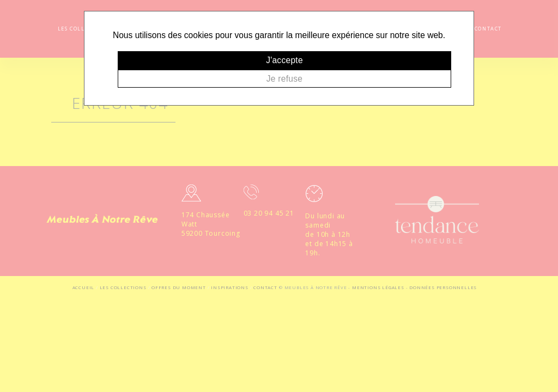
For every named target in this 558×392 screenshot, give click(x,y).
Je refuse (284, 79)
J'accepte (284, 60)
